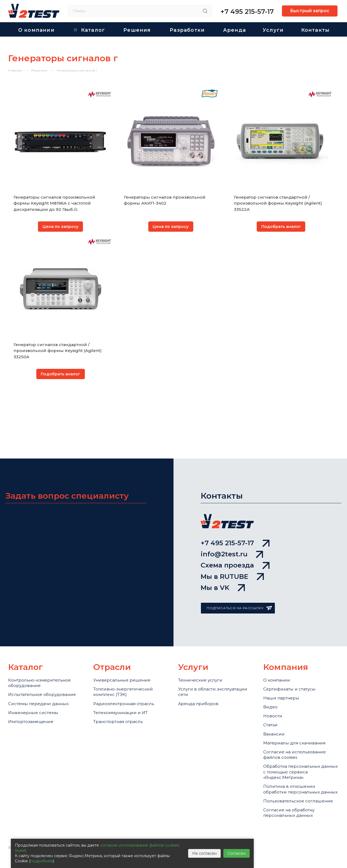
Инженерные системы (36, 693)
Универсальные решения (126, 646)
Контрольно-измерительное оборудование (44, 650)
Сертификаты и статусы (293, 657)
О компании (279, 646)
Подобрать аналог (281, 227)
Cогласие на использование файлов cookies (299, 739)
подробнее (42, 861)
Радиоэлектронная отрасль (129, 675)
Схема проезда (235, 524)
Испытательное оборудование (28, 668)
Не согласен (204, 853)
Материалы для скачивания (299, 724)
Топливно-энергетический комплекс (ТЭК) (127, 661)
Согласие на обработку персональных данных (293, 825)
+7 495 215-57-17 (247, 12)
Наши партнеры (284, 669)
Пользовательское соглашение (287, 807)
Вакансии (276, 713)
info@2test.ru (232, 509)
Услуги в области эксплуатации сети (202, 661)
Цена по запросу (61, 227)
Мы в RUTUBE (232, 539)
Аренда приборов (201, 675)
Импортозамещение (34, 705)
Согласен (237, 853)
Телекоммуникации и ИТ (125, 686)
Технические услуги (203, 646)
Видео (271, 680)
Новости (274, 691)
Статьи (272, 702)
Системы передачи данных (43, 682)
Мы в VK (223, 553)
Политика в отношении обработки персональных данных (296, 785)
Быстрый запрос (310, 11)
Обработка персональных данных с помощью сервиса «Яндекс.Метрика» (299, 760)
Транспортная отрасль (122, 698)
